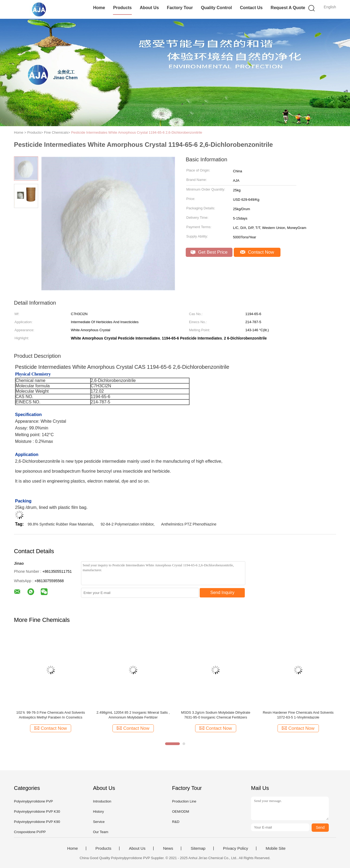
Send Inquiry (223, 592)
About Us (149, 8)
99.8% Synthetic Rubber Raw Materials (60, 524)
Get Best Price (209, 252)
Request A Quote (288, 8)
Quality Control (216, 8)
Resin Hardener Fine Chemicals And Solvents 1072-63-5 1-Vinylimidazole (298, 715)
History (98, 812)
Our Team (101, 832)
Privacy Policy (236, 848)
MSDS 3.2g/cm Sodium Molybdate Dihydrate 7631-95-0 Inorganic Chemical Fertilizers (216, 715)
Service (99, 822)
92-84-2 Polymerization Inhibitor (127, 524)
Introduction (102, 801)
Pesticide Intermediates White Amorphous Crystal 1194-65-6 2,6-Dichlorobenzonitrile (137, 132)
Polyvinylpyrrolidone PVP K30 (37, 812)
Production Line (184, 801)
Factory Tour (180, 8)
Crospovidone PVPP (30, 832)
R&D (176, 822)
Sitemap (198, 848)
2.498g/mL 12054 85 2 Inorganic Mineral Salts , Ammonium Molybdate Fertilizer (133, 715)
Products (122, 8)
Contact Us (251, 8)
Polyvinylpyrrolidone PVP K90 (37, 822)
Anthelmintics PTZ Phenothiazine (189, 524)
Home (99, 8)
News (168, 848)
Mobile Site (276, 848)
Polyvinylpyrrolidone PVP (33, 801)
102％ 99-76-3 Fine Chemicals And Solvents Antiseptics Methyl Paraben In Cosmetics (51, 715)
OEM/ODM (181, 812)
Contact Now (257, 252)
